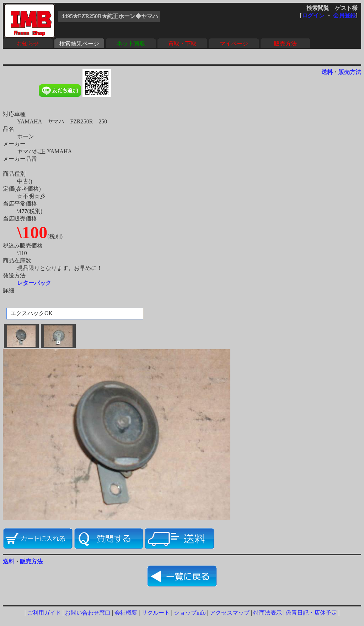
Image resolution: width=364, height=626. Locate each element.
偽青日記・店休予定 (311, 613)
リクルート (156, 613)
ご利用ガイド (44, 613)
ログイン (313, 15)
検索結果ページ (79, 44)
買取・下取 (182, 44)
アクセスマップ (230, 613)
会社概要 (126, 613)
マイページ (234, 44)
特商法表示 (268, 613)
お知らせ (28, 44)
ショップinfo (190, 613)
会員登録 (344, 15)
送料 (327, 72)
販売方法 (285, 44)
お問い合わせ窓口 (88, 613)
